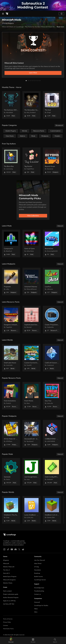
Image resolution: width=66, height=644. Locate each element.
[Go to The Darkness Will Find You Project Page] (11, 105)
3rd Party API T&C (9, 604)
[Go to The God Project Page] (52, 105)
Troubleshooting (39, 591)
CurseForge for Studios (41, 606)
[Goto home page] (7, 14)
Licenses (6, 626)
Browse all (59, 125)
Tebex (36, 609)
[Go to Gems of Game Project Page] (31, 243)
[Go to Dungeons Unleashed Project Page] (11, 320)
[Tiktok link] (8, 549)
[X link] (19, 549)
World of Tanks (8, 583)
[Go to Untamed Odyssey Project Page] (31, 282)
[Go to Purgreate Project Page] (11, 282)
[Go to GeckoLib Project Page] (11, 472)
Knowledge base (39, 588)
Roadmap (37, 573)
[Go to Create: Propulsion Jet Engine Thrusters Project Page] (52, 320)
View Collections (33, 216)
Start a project (7, 591)
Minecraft (6, 564)
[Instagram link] (4, 549)
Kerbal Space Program (10, 577)
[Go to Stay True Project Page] (52, 396)
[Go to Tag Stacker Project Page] (31, 161)
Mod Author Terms (8, 629)
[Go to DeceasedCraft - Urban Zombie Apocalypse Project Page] (31, 434)
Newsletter (38, 570)
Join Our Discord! (40, 560)
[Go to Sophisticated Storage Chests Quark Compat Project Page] (31, 320)
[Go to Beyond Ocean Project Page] (52, 161)
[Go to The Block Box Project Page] (11, 161)
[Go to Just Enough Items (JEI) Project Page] (31, 472)
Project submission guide (11, 594)
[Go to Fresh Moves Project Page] (31, 396)
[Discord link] (16, 549)
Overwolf (37, 602)
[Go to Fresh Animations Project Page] (11, 396)
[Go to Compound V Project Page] (11, 243)
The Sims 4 (6, 570)
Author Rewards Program (11, 598)
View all (60, 226)
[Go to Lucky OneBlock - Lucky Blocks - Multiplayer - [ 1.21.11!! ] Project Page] (31, 510)
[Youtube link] (12, 549)
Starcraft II (6, 573)
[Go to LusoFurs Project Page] (52, 282)
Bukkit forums (39, 577)
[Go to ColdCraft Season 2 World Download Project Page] (52, 358)
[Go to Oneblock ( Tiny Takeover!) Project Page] (11, 510)
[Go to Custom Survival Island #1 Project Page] (31, 358)
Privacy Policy (7, 622)
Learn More (33, 73)
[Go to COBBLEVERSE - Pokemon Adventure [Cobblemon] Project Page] (52, 434)
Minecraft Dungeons (9, 580)
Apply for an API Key (9, 601)
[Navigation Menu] (3, 14)
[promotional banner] (33, 5)
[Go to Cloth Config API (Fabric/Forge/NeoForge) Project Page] (52, 472)
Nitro (36, 612)
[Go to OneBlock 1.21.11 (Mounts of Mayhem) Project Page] (52, 510)
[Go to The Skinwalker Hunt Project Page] (31, 105)
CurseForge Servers (40, 580)
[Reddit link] (23, 549)
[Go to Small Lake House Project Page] (11, 358)
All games (6, 560)
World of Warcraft (9, 567)
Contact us (38, 594)
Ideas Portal (38, 564)
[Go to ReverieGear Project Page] (52, 243)
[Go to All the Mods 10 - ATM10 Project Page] (11, 434)
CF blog (37, 567)
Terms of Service (8, 619)
